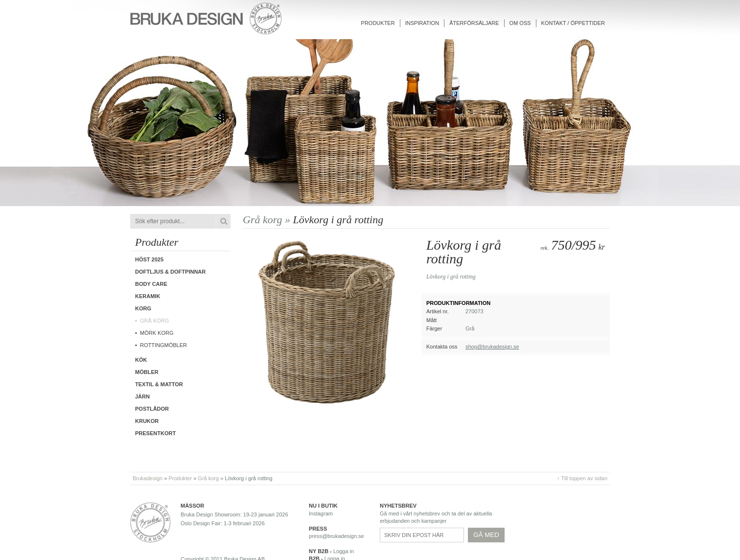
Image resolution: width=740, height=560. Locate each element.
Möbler (147, 372)
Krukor (147, 421)
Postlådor (152, 409)
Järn (142, 397)
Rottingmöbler (163, 345)
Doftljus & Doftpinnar (170, 272)
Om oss (520, 23)
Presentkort (155, 433)
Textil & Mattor (159, 384)
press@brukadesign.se (336, 536)
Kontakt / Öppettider (573, 23)
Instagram (321, 513)
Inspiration (422, 23)
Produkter (378, 23)
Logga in (344, 551)
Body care (151, 284)
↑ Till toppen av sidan (582, 478)
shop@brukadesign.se (492, 347)
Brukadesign (148, 478)
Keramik (148, 296)
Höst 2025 (149, 259)
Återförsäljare (474, 23)
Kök (141, 360)
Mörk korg (157, 333)
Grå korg (154, 321)
